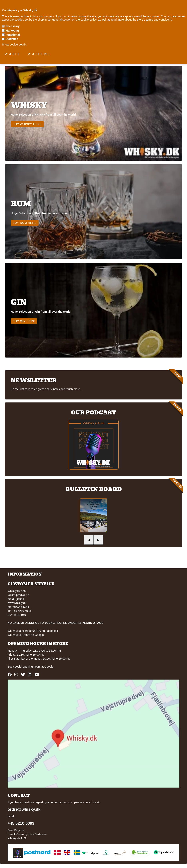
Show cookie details (14, 45)
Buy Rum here (25, 223)
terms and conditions (159, 20)
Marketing (12, 31)
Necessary (13, 26)
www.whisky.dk (17, 603)
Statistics (12, 39)
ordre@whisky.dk (18, 607)
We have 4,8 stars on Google (26, 635)
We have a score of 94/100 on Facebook (33, 631)
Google (49, 667)
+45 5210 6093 (21, 823)
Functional (13, 35)
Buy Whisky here (27, 124)
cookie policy (88, 20)
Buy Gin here (24, 321)
